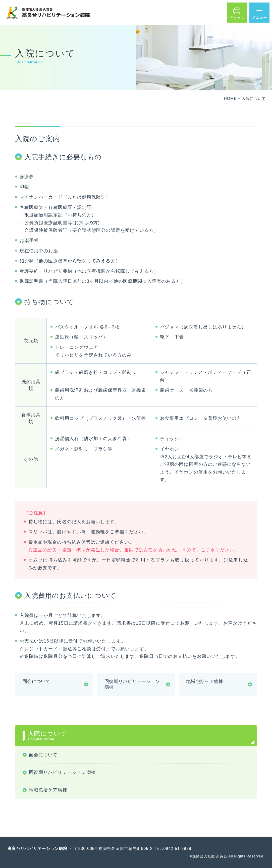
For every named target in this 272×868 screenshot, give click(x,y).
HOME (230, 99)
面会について (36, 681)
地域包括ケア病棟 (205, 681)
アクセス (237, 18)
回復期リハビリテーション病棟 (132, 684)
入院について (139, 736)
